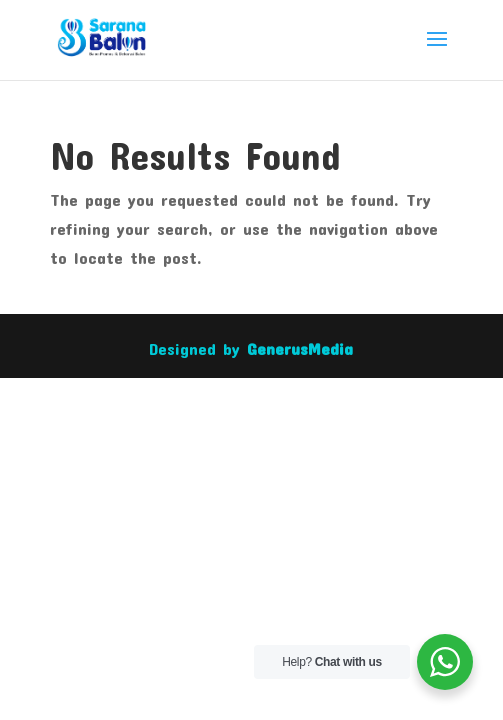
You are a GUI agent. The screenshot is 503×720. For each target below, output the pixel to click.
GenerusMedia (300, 348)
